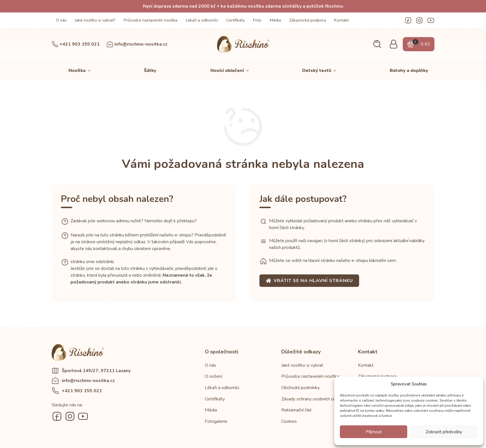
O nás (61, 20)
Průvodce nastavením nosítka (151, 20)
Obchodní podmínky (300, 388)
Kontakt (341, 20)
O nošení (213, 376)
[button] (377, 44)
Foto (257, 20)
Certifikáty (235, 20)
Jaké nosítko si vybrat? (95, 20)
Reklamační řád (296, 410)
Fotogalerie (216, 421)
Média (275, 20)
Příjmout (374, 432)
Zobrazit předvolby (444, 432)
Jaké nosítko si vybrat (302, 365)
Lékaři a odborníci (202, 20)
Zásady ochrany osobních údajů (312, 399)
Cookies (289, 421)
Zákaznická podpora (308, 20)
